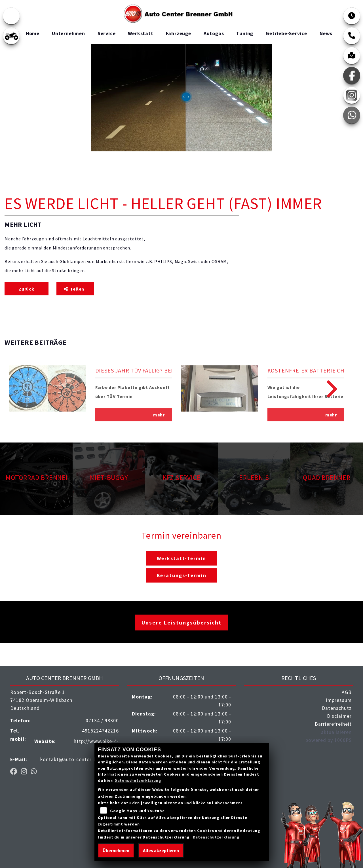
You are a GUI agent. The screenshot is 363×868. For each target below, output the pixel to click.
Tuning (245, 33)
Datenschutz (337, 708)
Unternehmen (68, 33)
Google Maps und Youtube (137, 811)
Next (328, 389)
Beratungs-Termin (182, 575)
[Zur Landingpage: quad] (11, 36)
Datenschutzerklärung (138, 780)
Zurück (27, 289)
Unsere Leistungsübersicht (181, 623)
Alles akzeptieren (161, 850)
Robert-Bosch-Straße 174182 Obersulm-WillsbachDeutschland (41, 700)
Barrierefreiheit (333, 724)
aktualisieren (336, 732)
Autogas (214, 33)
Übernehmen (116, 850)
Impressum (339, 700)
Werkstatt (141, 33)
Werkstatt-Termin (181, 558)
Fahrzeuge (179, 33)
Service (107, 33)
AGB (347, 692)
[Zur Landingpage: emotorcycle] (11, 16)
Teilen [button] (75, 289)
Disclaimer (339, 716)
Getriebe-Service (286, 33)
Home (33, 33)
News (326, 33)
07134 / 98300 (102, 721)
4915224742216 (100, 731)
